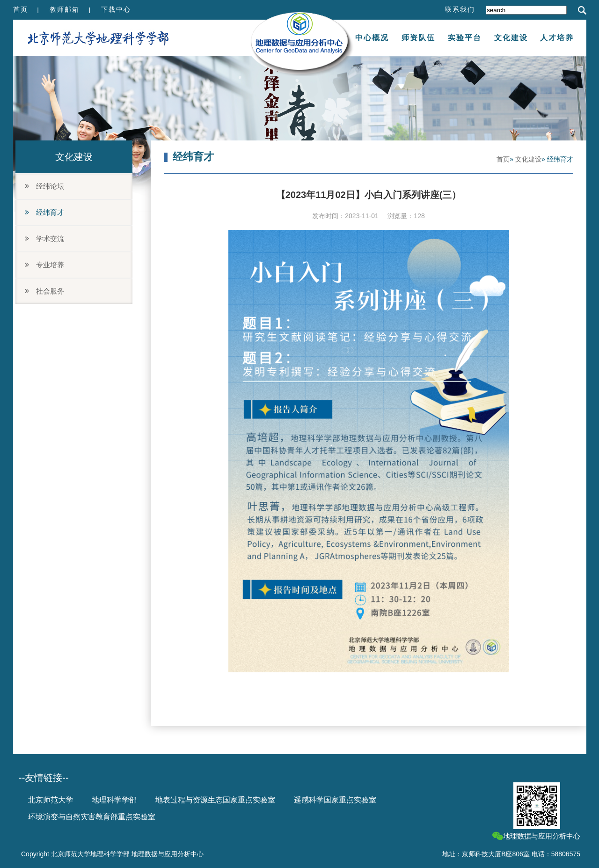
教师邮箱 (65, 9)
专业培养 (44, 265)
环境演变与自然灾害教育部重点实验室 (92, 817)
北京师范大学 (51, 800)
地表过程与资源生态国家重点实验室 (215, 800)
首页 (21, 9)
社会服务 (44, 291)
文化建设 (511, 38)
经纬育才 (44, 212)
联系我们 (460, 9)
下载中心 (116, 9)
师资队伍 (418, 38)
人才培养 (557, 38)
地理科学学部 (114, 800)
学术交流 (44, 239)
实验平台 (465, 38)
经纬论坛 (44, 186)
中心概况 (372, 38)
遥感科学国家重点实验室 (335, 800)
